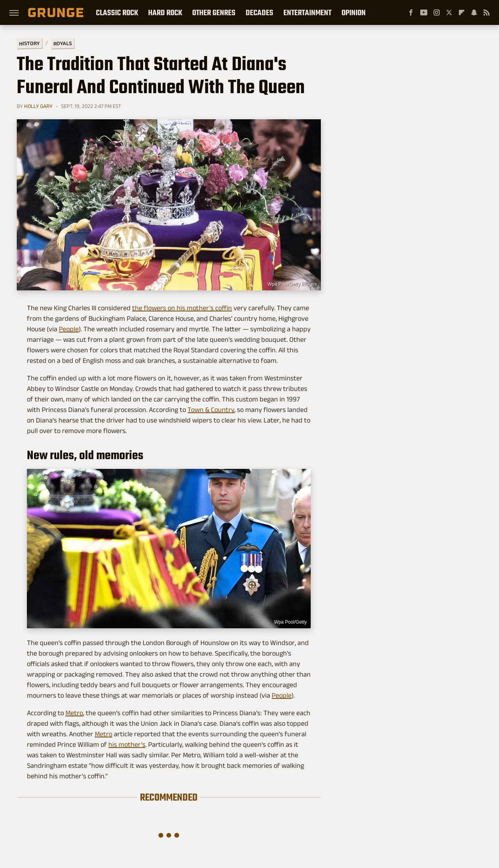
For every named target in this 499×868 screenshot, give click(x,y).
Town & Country (211, 410)
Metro (74, 713)
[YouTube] (424, 12)
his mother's (127, 744)
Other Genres (214, 12)
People (69, 329)
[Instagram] (437, 12)
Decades (259, 12)
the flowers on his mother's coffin (182, 308)
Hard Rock (165, 12)
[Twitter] (449, 12)
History (29, 43)
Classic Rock (117, 12)
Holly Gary (38, 106)
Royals (63, 43)
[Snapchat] (474, 12)
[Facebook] (411, 12)
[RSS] (487, 12)
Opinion (354, 12)
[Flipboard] (462, 12)
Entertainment (307, 12)
